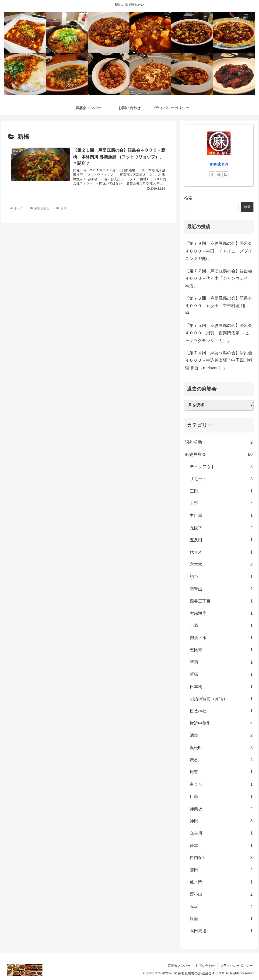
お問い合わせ (205, 966)
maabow (219, 164)
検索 (188, 198)
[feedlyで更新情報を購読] (219, 174)
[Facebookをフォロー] (212, 174)
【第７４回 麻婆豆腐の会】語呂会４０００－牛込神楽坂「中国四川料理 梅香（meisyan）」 (219, 360)
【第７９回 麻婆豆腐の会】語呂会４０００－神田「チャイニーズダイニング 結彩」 (219, 251)
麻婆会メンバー (179, 966)
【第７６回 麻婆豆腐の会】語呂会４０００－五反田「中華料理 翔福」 (219, 306)
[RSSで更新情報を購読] (225, 174)
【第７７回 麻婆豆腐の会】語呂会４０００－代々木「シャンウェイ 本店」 (219, 279)
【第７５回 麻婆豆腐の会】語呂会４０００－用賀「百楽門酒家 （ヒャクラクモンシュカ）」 (219, 333)
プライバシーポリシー (236, 966)
